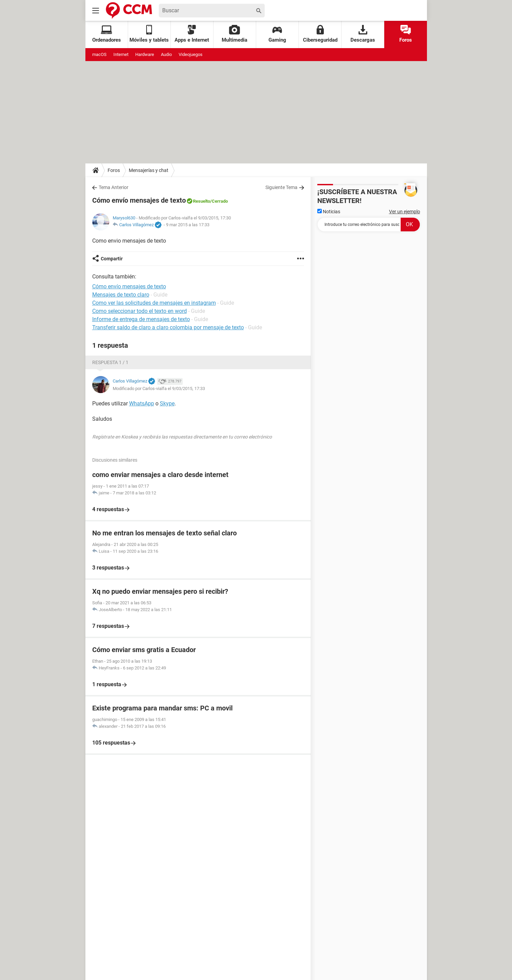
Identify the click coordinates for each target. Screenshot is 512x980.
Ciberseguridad (320, 34)
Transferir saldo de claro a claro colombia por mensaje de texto (168, 327)
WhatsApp (142, 403)
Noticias (329, 212)
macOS (99, 54)
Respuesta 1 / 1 (110, 362)
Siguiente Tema (281, 187)
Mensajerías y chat (149, 170)
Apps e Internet (192, 34)
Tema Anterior (114, 187)
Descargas (363, 34)
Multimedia (234, 34)
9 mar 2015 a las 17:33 (188, 225)
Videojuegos (191, 54)
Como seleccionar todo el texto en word (140, 311)
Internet (121, 54)
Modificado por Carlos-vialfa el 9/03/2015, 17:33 (159, 388)
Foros (406, 34)
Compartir (112, 259)
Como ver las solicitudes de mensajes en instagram (154, 303)
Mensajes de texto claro (121, 295)
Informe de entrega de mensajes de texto (141, 319)
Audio (166, 54)
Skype (167, 403)
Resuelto (202, 201)
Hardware (145, 54)
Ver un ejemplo (405, 212)
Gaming (277, 34)
